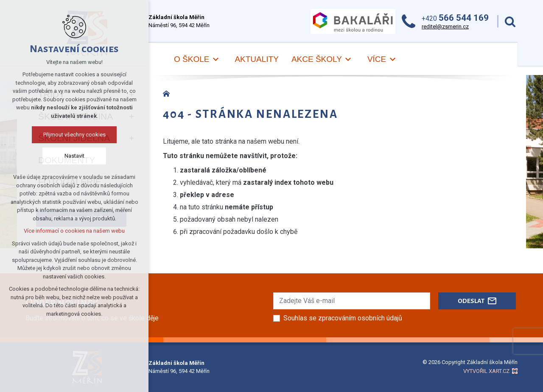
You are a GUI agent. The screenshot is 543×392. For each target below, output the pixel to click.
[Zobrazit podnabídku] (216, 60)
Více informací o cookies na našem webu (74, 231)
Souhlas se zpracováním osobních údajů (343, 318)
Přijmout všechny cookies (74, 135)
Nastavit (74, 156)
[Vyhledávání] (510, 21)
